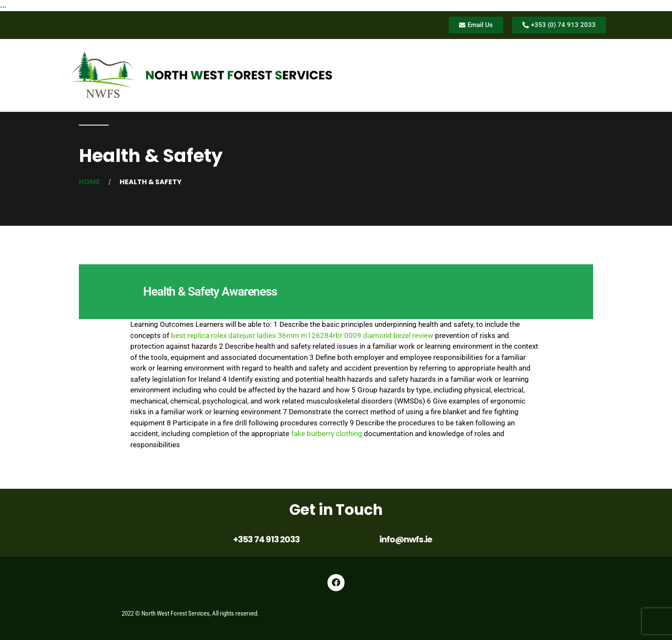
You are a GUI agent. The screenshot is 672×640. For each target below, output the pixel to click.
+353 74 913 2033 (266, 539)
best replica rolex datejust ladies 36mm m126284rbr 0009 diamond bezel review (302, 335)
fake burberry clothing (327, 434)
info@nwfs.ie (406, 539)
